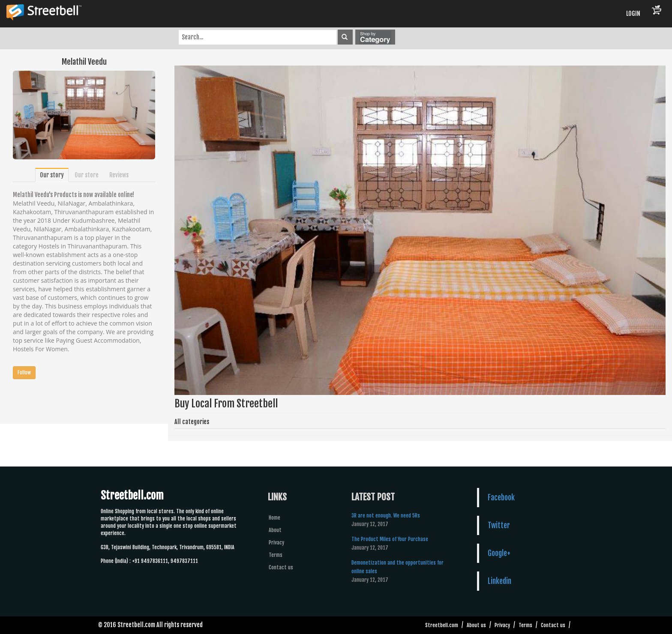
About (275, 530)
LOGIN (633, 13)
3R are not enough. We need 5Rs (386, 516)
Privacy (276, 543)
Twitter (499, 525)
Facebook (501, 497)
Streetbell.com (442, 625)
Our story (52, 175)
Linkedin (499, 581)
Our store (87, 175)
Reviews (119, 175)
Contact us (281, 567)
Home (274, 518)
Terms (276, 555)
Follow (24, 372)
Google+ (499, 553)
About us (476, 625)
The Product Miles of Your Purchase (390, 539)
